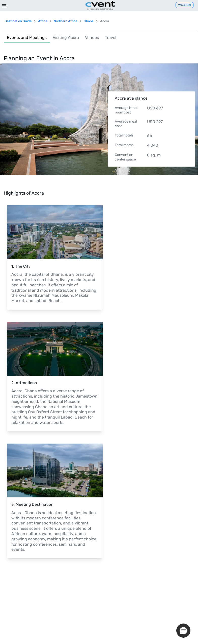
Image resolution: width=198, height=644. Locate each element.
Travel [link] (111, 38)
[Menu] (4, 6)
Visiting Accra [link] (66, 38)
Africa (43, 21)
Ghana (89, 21)
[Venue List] (185, 5)
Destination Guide (18, 21)
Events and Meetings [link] (27, 38)
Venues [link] (92, 38)
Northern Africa (65, 21)
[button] (183, 631)
